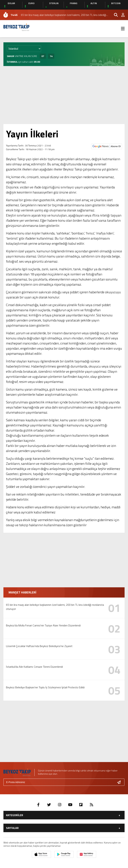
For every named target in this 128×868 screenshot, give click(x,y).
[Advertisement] (64, 95)
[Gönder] (120, 782)
